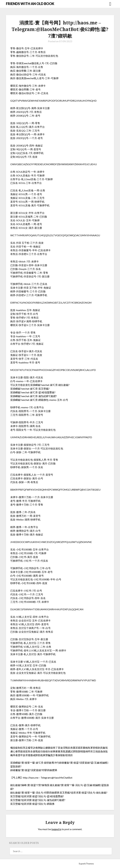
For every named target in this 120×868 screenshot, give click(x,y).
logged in (56, 829)
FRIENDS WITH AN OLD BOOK (30, 4)
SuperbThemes (86, 864)
